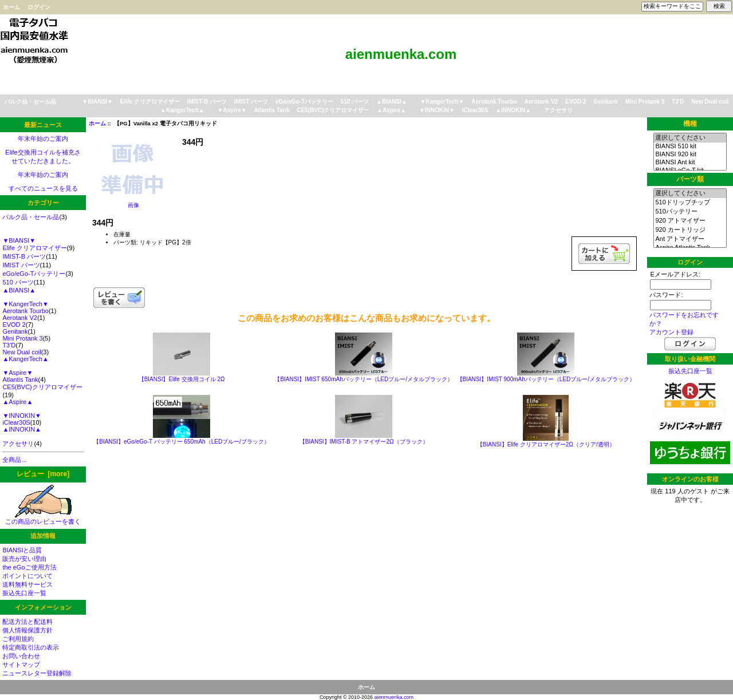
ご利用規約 (18, 639)
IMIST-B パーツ (206, 102)
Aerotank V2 (541, 102)
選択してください (690, 138)
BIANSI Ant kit (690, 163)
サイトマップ (21, 665)
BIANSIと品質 (22, 550)
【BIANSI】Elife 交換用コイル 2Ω (182, 379)
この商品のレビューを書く (43, 518)
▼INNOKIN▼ (437, 110)
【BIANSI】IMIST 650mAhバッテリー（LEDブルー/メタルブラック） (364, 379)
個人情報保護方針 (27, 630)
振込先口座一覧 (24, 593)
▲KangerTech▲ (182, 110)
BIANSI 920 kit (690, 155)
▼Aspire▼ (232, 110)
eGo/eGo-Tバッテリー (304, 102)
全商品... (14, 460)
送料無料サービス (27, 584)
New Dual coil (710, 102)
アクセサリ (558, 110)
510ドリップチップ (690, 203)
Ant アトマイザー (690, 239)
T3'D (678, 102)
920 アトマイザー (690, 221)
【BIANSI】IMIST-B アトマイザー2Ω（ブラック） (364, 442)
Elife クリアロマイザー (150, 102)
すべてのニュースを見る (43, 188)
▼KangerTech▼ (442, 102)
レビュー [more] (43, 474)
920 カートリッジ (690, 230)
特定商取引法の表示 (31, 647)
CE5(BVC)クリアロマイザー (333, 110)
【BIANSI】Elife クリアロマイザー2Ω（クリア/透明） (546, 444)
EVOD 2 (576, 102)
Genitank (606, 102)
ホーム (11, 7)
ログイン (39, 7)
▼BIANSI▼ (97, 102)
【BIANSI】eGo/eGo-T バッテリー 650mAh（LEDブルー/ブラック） (182, 442)
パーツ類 (690, 179)
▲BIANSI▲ (392, 102)
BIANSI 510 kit (690, 147)
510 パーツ (355, 102)
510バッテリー (690, 212)
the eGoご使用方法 (29, 567)
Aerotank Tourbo (494, 102)
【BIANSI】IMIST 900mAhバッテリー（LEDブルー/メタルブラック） (546, 379)
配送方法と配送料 (27, 622)
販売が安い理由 (24, 559)
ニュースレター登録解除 (37, 673)
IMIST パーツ (251, 102)
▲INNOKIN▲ (513, 110)
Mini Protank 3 (645, 102)
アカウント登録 (671, 332)
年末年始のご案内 (43, 139)
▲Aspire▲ (391, 110)
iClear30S (475, 110)
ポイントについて (27, 576)
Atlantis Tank (271, 110)
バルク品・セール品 (30, 102)
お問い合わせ (21, 656)
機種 (690, 124)
